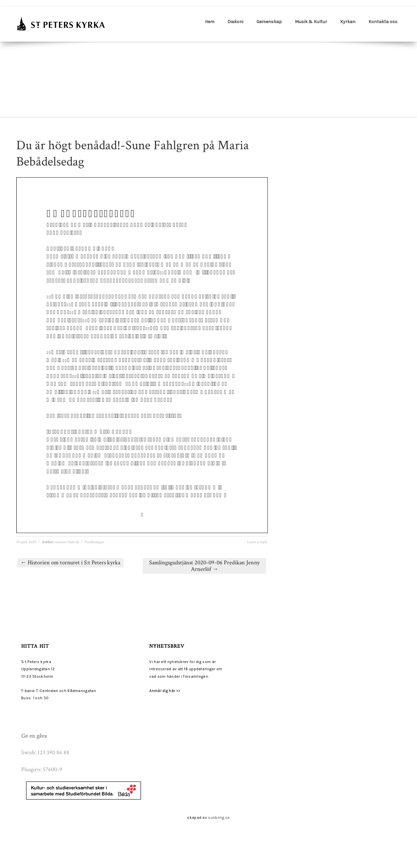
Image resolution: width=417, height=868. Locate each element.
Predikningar (94, 542)
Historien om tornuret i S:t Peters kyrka (70, 563)
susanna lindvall (67, 542)
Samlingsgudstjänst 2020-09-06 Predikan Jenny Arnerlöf (204, 566)
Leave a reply (257, 542)
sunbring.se (219, 817)
